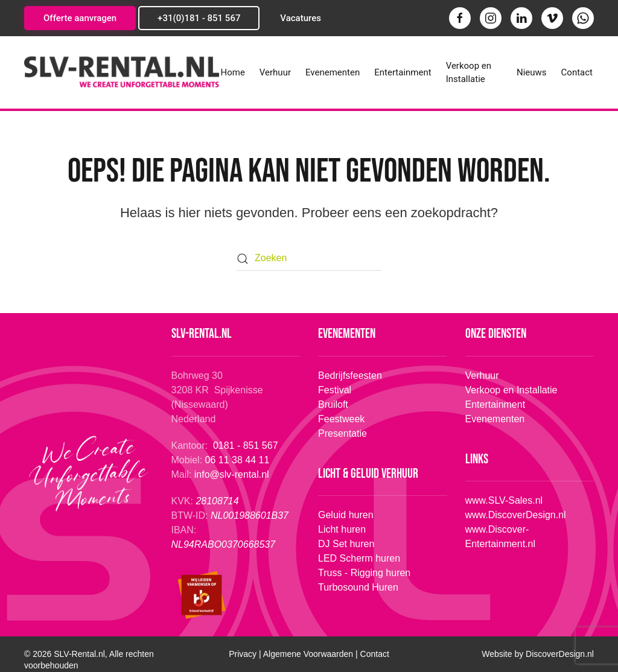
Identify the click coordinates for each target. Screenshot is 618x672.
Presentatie (342, 433)
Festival (335, 390)
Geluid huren (345, 515)
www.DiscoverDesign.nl (514, 515)
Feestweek (341, 419)
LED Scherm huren (358, 558)
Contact (375, 654)
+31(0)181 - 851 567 (199, 18)
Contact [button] (577, 72)
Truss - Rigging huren (363, 573)
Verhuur (482, 376)
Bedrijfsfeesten (350, 376)
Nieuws (532, 72)
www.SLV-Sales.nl (503, 500)
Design (560, 654)
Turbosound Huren (357, 587)
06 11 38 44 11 (239, 460)
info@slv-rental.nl (232, 474)
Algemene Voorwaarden (308, 654)
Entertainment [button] (403, 72)
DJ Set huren (345, 544)
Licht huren (341, 529)
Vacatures (301, 18)
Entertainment (495, 404)
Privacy (243, 654)
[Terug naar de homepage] (122, 72)
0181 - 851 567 (247, 445)
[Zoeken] (309, 259)
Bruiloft (333, 404)
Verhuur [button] (275, 72)
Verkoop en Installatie (469, 73)
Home (232, 72)
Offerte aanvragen (80, 18)
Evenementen (333, 72)
